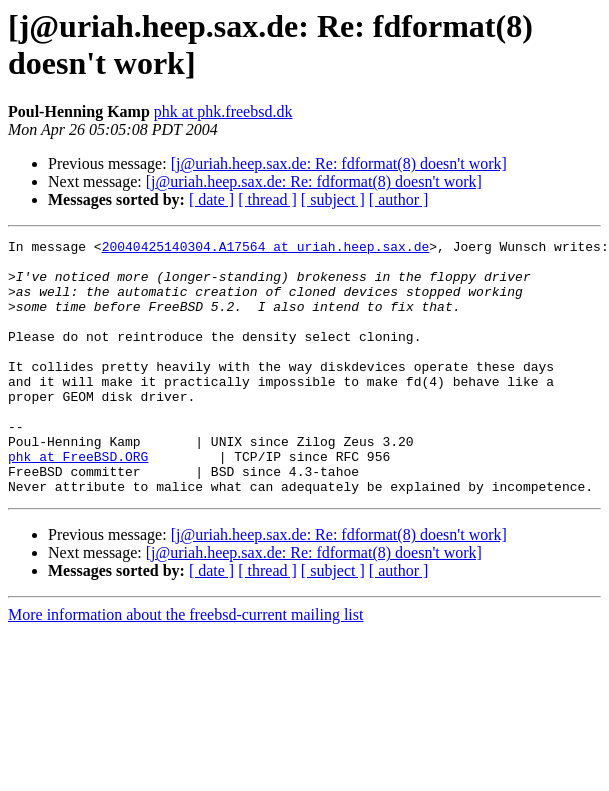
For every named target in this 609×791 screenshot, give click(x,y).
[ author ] (399, 199)
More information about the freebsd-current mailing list (185, 665)
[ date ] (211, 199)
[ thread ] (267, 199)
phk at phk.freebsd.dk (223, 111)
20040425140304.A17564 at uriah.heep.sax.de (266, 249)
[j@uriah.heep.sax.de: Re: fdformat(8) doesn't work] (339, 163)
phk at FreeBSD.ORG (78, 501)
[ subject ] (333, 199)
